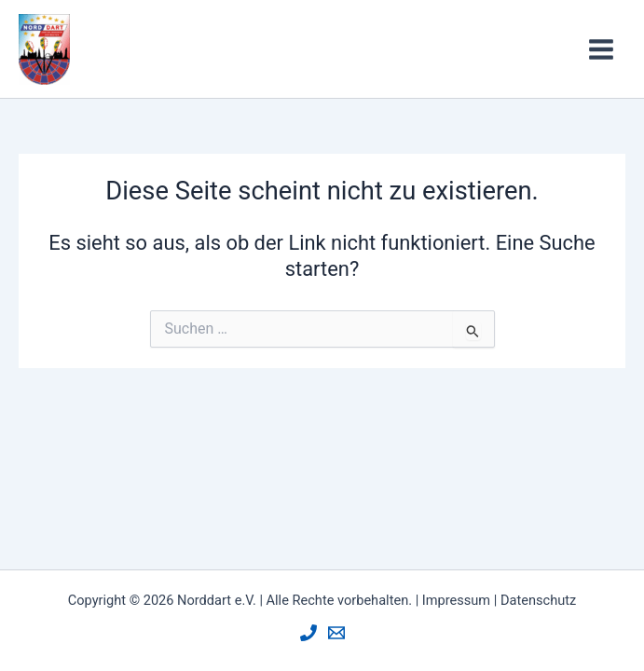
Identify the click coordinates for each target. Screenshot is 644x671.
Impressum (456, 600)
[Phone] (308, 633)
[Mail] (336, 633)
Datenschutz (538, 600)
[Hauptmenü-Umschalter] (601, 49)
